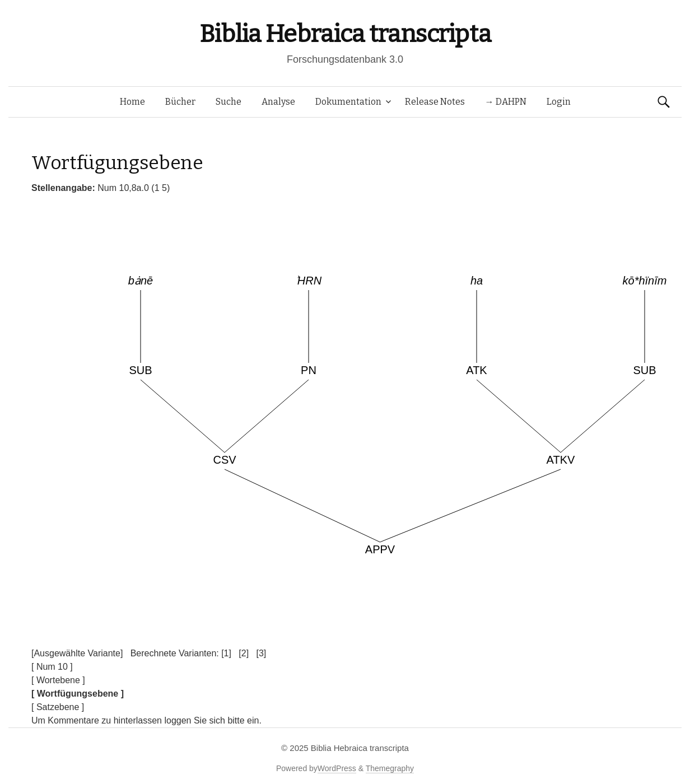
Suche (229, 102)
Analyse (278, 102)
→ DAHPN (506, 102)
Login (559, 102)
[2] (244, 653)
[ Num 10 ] (52, 667)
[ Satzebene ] (58, 707)
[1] (226, 653)
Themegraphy (390, 768)
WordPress (337, 768)
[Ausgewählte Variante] (77, 653)
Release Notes (435, 102)
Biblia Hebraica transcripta (345, 34)
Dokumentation (348, 102)
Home (132, 102)
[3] (261, 653)
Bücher (180, 102)
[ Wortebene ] (58, 680)
